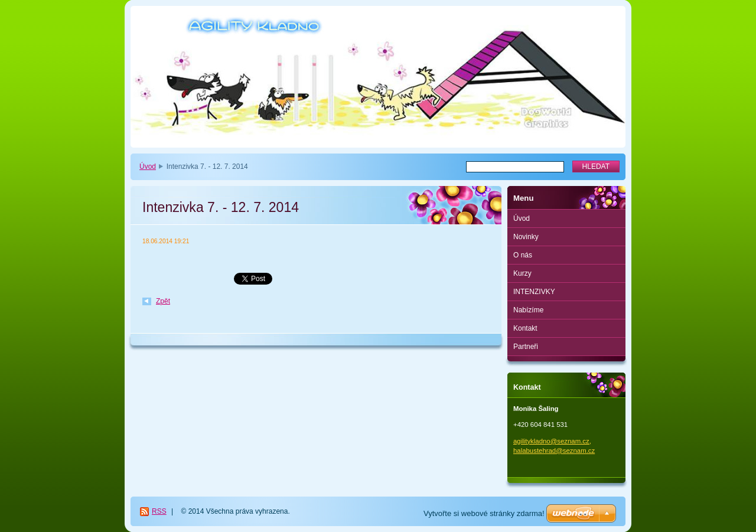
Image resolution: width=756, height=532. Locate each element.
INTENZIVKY (534, 292)
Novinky (526, 237)
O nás (523, 255)
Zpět (163, 301)
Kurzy (522, 273)
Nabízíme (528, 310)
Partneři (526, 347)
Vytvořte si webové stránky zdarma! (484, 513)
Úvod (148, 167)
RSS (159, 511)
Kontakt (525, 328)
